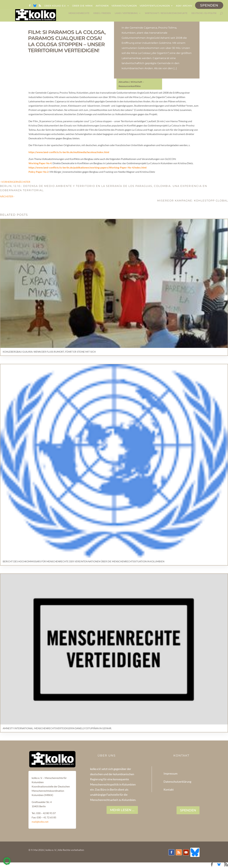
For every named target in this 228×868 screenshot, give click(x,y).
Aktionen (102, 6)
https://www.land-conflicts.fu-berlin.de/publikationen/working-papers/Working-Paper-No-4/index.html (87, 167)
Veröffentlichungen (155, 6)
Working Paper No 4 (40, 163)
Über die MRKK (82, 6)
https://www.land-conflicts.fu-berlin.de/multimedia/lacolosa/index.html (69, 152)
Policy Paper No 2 (38, 172)
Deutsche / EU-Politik (204, 13)
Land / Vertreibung (126, 13)
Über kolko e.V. (55, 6)
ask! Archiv (184, 6)
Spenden (209, 5)
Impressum (171, 773)
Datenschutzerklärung (177, 782)
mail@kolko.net (40, 822)
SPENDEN (188, 810)
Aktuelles (124, 82)
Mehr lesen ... (122, 810)
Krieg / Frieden (102, 13)
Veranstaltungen (124, 6)
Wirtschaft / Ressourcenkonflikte (166, 13)
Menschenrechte (79, 13)
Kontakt (169, 789)
